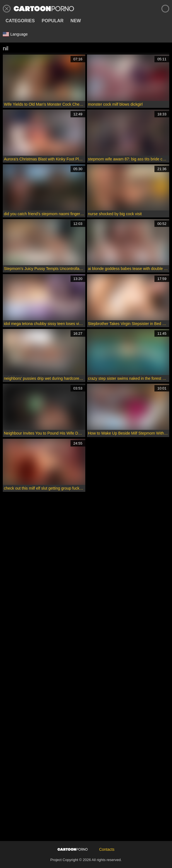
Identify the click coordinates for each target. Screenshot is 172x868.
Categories (20, 21)
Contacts (107, 849)
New (76, 21)
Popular (53, 21)
